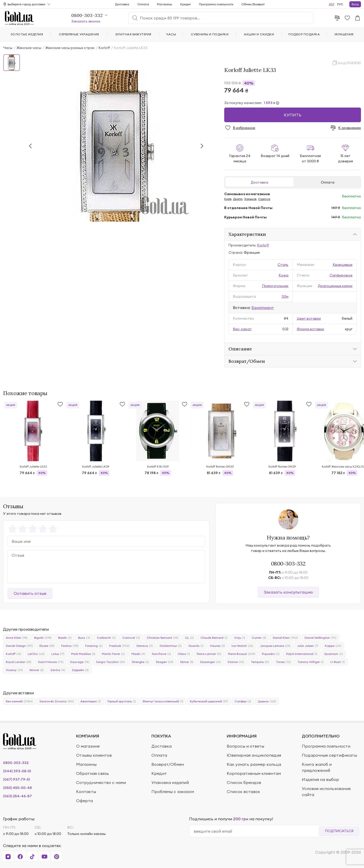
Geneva (145, 646)
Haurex (218, 646)
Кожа (283, 275)
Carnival (131, 638)
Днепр (238, 199)
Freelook (119, 646)
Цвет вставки (309, 318)
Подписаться (339, 831)
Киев (228, 199)
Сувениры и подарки (210, 34)
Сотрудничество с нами (101, 782)
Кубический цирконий (209, 701)
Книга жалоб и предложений (317, 767)
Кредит (186, 4)
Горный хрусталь (122, 701)
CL (189, 638)
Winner (37, 670)
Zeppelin (80, 670)
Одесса (264, 199)
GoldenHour (171, 646)
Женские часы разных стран (70, 48)
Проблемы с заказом (173, 792)
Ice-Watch (242, 646)
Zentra (58, 670)
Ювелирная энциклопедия (254, 755)
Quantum (334, 654)
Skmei (187, 662)
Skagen (165, 662)
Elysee (47, 646)
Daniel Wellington (321, 638)
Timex (283, 662)
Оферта (84, 801)
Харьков (250, 199)
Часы (8, 48)
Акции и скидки (259, 34)
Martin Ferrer (113, 654)
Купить (293, 115)
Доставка (259, 182)
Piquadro (271, 654)
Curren (259, 638)
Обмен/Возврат (253, 4)
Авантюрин (91, 701)
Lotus (58, 654)
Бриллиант (263, 308)
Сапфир (243, 701)
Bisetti (65, 638)
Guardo (196, 646)
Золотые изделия (27, 34)
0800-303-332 (288, 564)
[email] (256, 831)
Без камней (19, 701)
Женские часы (29, 48)
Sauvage (80, 662)
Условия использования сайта (326, 792)
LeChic (36, 654)
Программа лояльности (216, 4)
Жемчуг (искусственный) (163, 701)
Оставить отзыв (30, 593)
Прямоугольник (275, 286)
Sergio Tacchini (111, 662)
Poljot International (302, 654)
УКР (331, 4)
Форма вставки (310, 329)
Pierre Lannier (209, 654)
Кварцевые (343, 265)
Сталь (283, 265)
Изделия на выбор (320, 779)
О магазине (88, 746)
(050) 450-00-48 (17, 788)
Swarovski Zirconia (57, 701)
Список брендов (244, 782)
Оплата (328, 182)
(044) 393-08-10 (17, 771)
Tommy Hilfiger (311, 662)
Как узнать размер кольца (254, 764)
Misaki (138, 654)
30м (285, 296)
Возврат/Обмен (168, 764)
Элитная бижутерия (133, 34)
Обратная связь (93, 773)
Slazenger (210, 662)
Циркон (267, 701)
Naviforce (162, 654)
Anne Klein (17, 638)
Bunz (84, 638)
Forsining (94, 646)
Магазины (165, 4)
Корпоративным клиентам (254, 773)
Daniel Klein (285, 638)
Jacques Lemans (275, 646)
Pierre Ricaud (242, 654)
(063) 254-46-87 (17, 796)
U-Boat (338, 662)
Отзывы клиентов (94, 755)
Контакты (86, 792)
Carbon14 (106, 638)
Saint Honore (51, 662)
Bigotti (43, 638)
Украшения (344, 34)
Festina (70, 646)
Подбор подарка (304, 34)
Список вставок (243, 792)
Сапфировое (341, 275)
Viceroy (14, 670)
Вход (355, 4)
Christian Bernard (163, 638)
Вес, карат (242, 329)
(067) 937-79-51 (17, 779)
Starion (236, 662)
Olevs (184, 654)
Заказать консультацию (288, 592)
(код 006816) (349, 63)
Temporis (260, 662)
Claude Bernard (214, 638)
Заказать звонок (86, 21)
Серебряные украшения (79, 34)
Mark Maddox (83, 654)
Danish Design (19, 646)
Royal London (19, 662)
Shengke (140, 662)
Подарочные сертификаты (329, 755)
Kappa (333, 646)
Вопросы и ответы (245, 746)
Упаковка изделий (170, 782)
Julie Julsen (308, 646)
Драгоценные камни (335, 286)
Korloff (104, 48)
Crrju (240, 638)
